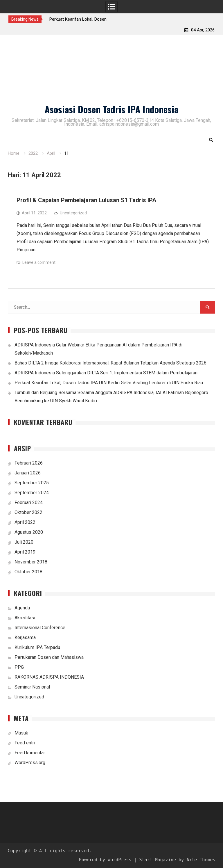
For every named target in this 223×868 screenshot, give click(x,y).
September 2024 (32, 493)
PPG (19, 667)
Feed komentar (30, 753)
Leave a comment (39, 262)
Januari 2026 (28, 473)
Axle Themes (201, 860)
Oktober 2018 (28, 572)
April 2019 (25, 552)
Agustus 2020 (29, 532)
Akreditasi (25, 618)
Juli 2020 (24, 542)
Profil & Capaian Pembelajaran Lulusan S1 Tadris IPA (86, 200)
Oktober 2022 (28, 512)
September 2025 (32, 483)
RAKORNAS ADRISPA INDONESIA (49, 677)
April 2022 (25, 522)
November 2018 (31, 562)
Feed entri (25, 743)
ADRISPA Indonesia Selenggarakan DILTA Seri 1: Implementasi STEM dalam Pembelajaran (106, 373)
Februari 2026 (29, 463)
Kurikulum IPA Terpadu (37, 647)
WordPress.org (30, 763)
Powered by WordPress (105, 860)
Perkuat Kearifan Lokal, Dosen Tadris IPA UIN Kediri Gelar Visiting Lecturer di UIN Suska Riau (109, 383)
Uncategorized (73, 213)
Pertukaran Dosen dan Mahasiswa (49, 657)
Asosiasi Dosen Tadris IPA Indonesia (111, 109)
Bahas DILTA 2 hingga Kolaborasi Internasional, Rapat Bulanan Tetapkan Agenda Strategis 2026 (110, 363)
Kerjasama (25, 637)
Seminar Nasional (32, 687)
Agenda (22, 608)
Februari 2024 (29, 503)
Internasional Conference (40, 628)
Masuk (21, 733)
